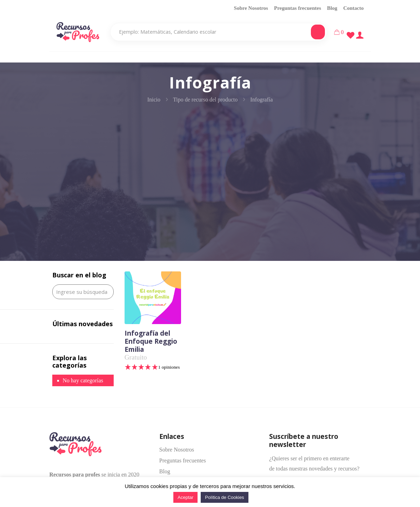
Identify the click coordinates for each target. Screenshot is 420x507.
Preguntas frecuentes (298, 8)
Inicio (154, 100)
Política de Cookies (224, 497)
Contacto (353, 8)
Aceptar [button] (185, 497)
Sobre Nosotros (251, 8)
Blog (332, 8)
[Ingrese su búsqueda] (83, 292)
